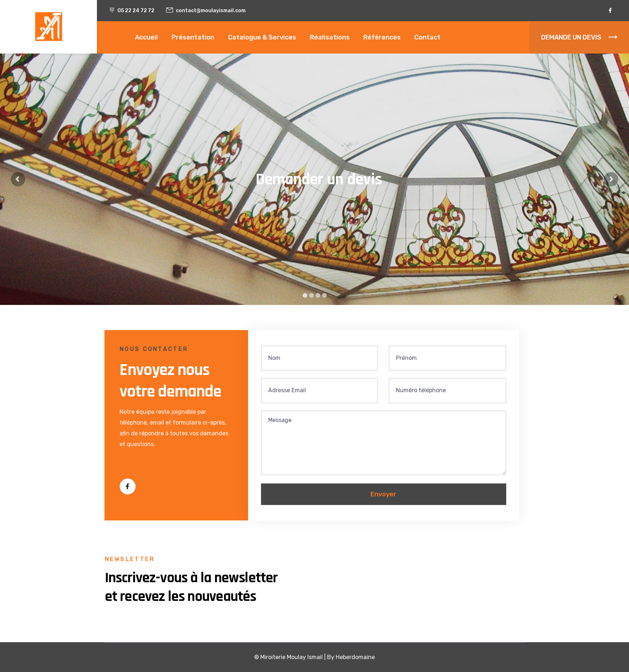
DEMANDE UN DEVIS (579, 37)
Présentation (193, 37)
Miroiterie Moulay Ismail (292, 657)
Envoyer (383, 494)
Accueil (146, 37)
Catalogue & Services (262, 37)
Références (382, 37)
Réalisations (330, 37)
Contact (427, 37)
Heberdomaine (355, 657)
